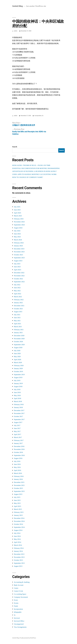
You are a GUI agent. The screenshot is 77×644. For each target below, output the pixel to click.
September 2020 (19, 345)
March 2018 (18, 401)
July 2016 (17, 461)
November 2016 (19, 449)
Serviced (17, 618)
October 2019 (18, 372)
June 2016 (17, 464)
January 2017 (18, 443)
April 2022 (17, 294)
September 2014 (19, 527)
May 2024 (17, 237)
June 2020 (17, 354)
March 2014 (18, 545)
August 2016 (18, 458)
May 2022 (17, 291)
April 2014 (17, 542)
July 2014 (17, 533)
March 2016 (18, 473)
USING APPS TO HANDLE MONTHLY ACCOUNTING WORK (34, 174)
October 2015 (18, 488)
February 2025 (19, 219)
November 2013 (19, 557)
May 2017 (17, 431)
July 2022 (17, 285)
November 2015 (19, 485)
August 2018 (18, 386)
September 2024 (19, 225)
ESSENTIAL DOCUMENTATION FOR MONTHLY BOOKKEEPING (36, 168)
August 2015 (18, 494)
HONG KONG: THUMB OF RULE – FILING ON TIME (31, 165)
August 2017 (18, 422)
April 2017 (17, 434)
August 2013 (18, 566)
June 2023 (17, 267)
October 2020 (18, 342)
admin (16, 31)
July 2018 (17, 390)
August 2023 (18, 261)
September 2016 (19, 455)
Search (15, 147)
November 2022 (19, 276)
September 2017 (19, 419)
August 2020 (18, 348)
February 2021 (19, 330)
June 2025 (17, 210)
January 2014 (18, 551)
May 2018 (17, 395)
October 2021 (18, 309)
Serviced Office (19, 621)
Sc (43, 116)
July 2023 (17, 264)
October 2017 (18, 416)
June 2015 (17, 500)
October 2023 (18, 255)
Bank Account (19, 585)
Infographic (18, 612)
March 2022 (18, 297)
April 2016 (17, 470)
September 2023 (19, 258)
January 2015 (18, 515)
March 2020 (18, 363)
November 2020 (19, 339)
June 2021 (17, 318)
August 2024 (18, 228)
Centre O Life (18, 591)
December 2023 (19, 249)
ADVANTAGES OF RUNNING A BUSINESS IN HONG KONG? (34, 171)
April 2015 (17, 506)
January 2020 (18, 368)
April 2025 (17, 213)
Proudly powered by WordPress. (28, 638)
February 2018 (19, 404)
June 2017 (17, 428)
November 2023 (19, 252)
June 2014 (17, 536)
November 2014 (19, 521)
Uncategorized (19, 624)
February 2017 (19, 440)
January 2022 (18, 303)
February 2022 (19, 300)
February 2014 (19, 548)
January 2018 (18, 407)
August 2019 (18, 377)
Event (16, 600)
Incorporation (38, 116)
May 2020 (17, 357)
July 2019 (17, 381)
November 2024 (19, 222)
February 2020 (19, 366)
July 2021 (17, 315)
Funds (16, 606)
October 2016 (18, 452)
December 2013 (19, 554)
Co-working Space (20, 594)
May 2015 (17, 503)
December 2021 (19, 306)
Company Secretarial (21, 597)
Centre (16, 588)
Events (16, 603)
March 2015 (18, 509)
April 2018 (17, 398)
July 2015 (17, 497)
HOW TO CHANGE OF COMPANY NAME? (28, 177)
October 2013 (18, 560)
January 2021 (18, 333)
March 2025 (18, 216)
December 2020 (19, 336)
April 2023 (17, 270)
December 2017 (19, 410)
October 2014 (18, 524)
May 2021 (17, 321)
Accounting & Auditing (22, 582)
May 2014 (17, 539)
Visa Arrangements (20, 627)
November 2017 (19, 413)
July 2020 (17, 351)
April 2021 (17, 324)
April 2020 (17, 360)
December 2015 (19, 482)
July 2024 (17, 231)
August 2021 (18, 312)
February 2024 (19, 243)
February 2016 (19, 476)
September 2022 (19, 282)
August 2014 (18, 530)
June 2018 (17, 392)
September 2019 (19, 375)
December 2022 (19, 273)
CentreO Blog (17, 6)
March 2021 (18, 327)
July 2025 (17, 207)
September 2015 (19, 491)
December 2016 (19, 446)
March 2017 (18, 437)
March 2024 (18, 240)
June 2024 (17, 234)
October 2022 (18, 279)
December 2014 (19, 518)
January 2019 (18, 383)
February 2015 (19, 512)
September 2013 (19, 563)
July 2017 (17, 425)
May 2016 (17, 467)
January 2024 (18, 246)
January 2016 (18, 479)
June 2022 (17, 288)
